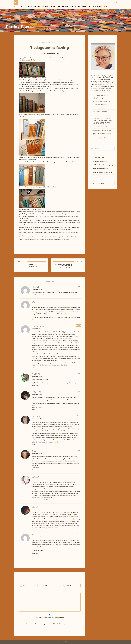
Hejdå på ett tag (98, 98)
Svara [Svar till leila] (78, 506)
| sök (112, 2)
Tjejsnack (31, 264)
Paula (44, 54)
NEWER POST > (79, 261)
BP (93, 138)
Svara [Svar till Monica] (78, 391)
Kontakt (107, 6)
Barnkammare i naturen (100, 105)
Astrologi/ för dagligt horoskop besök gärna (43, 6)
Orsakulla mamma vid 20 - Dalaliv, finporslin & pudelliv (103, 121)
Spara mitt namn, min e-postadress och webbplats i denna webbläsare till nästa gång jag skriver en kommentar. (50, 624)
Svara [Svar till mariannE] (78, 326)
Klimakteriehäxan (98, 133)
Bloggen (44, 42)
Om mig (21, 6)
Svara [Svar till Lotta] (78, 301)
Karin (94, 127)
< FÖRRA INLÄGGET (21, 261)
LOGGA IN (71, 642)
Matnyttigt (86, 6)
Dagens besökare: (98, 158)
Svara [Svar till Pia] (78, 450)
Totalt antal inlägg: (98, 169)
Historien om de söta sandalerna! (63, 265)
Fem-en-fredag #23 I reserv (101, 101)
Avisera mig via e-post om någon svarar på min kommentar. (50, 616)
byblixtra (95, 130)
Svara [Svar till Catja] (78, 476)
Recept (78, 6)
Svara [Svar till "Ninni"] (78, 416)
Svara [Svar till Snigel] (78, 373)
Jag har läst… (96, 108)
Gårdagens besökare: (99, 161)
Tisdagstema (54, 42)
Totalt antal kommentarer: (101, 172)
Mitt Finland (97, 6)
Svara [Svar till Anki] (78, 534)
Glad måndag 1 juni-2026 (100, 111)
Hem (15, 6)
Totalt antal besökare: (100, 165)
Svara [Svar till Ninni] (78, 286)
